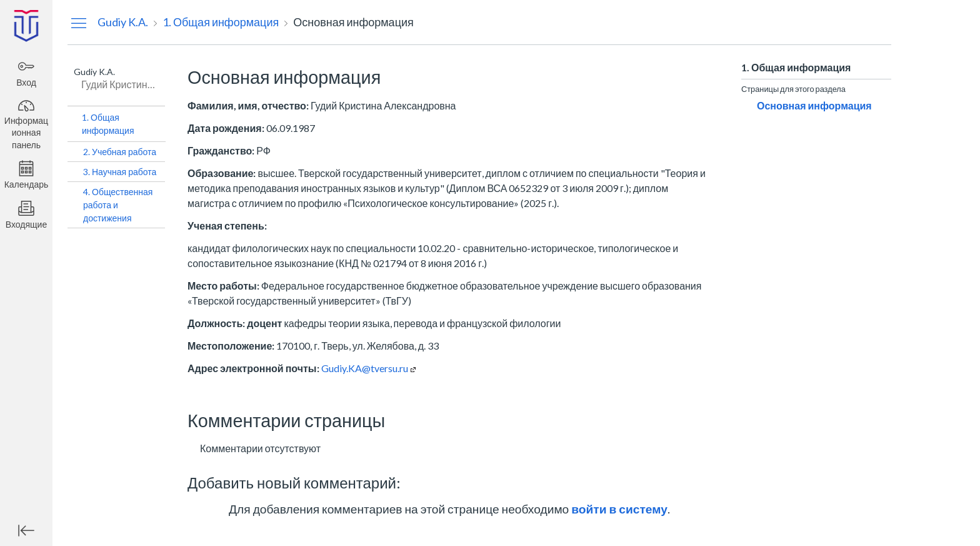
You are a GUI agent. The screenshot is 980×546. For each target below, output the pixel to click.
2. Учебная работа (120, 152)
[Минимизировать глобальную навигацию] (26, 530)
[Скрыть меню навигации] (79, 23)
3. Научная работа (120, 172)
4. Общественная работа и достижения (118, 205)
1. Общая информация (108, 124)
